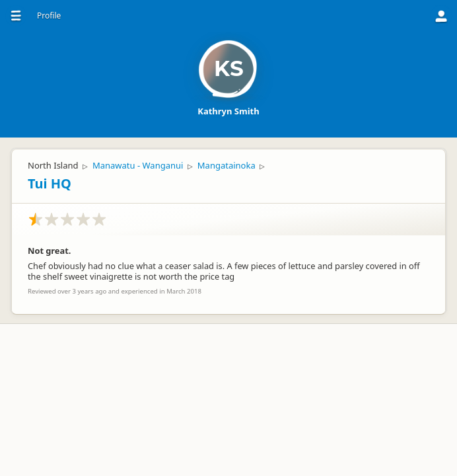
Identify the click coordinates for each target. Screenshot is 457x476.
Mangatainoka (227, 165)
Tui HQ (50, 183)
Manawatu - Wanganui (138, 165)
